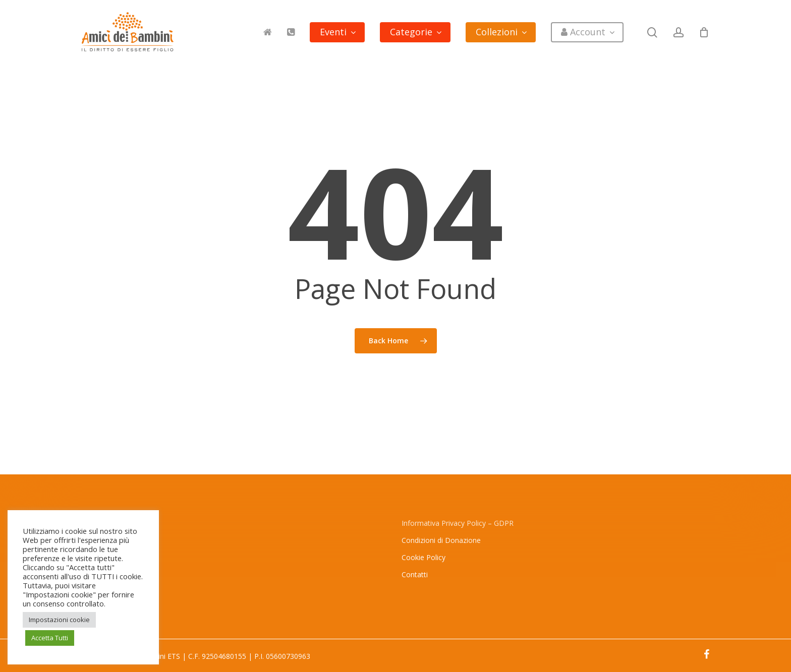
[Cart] (704, 32)
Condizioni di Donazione (441, 540)
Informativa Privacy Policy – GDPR (458, 523)
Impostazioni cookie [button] (59, 620)
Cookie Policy (423, 557)
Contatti (415, 574)
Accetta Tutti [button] (50, 638)
